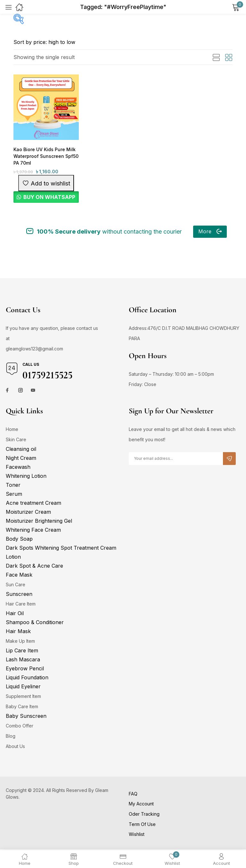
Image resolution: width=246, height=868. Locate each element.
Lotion (13, 558)
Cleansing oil (21, 450)
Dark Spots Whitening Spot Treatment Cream (61, 549)
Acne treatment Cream (33, 504)
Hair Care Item (21, 605)
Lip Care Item (22, 651)
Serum (14, 495)
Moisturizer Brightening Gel (39, 522)
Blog (11, 737)
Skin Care (16, 440)
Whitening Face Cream (33, 531)
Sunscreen (19, 595)
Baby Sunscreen (26, 717)
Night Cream (21, 459)
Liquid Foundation (27, 678)
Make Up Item (20, 642)
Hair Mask (18, 632)
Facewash (18, 468)
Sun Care (16, 585)
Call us (31, 365)
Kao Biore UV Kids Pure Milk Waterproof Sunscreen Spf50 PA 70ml (45, 156)
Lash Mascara (23, 660)
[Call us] (12, 370)
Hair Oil (15, 614)
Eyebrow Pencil (25, 669)
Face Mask (19, 576)
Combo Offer (20, 727)
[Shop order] (44, 42)
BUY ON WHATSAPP (49, 198)
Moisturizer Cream (28, 513)
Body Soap (19, 540)
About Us (15, 747)
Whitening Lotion (26, 477)
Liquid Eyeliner (23, 687)
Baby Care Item (22, 707)
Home (12, 430)
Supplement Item (23, 697)
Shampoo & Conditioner (35, 623)
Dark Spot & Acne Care (34, 567)
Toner (13, 486)
